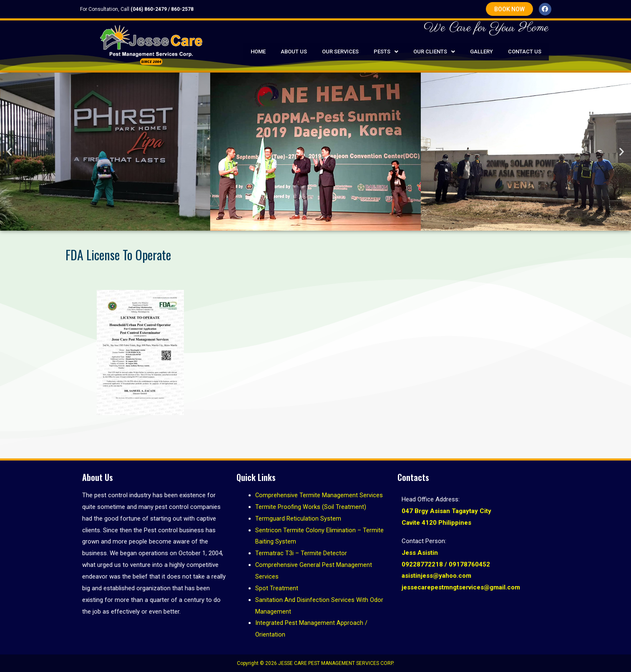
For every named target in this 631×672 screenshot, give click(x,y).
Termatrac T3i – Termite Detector (301, 553)
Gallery (481, 52)
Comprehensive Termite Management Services (319, 495)
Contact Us (525, 52)
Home (258, 52)
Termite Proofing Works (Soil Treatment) (311, 507)
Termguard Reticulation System (298, 518)
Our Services (340, 52)
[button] (509, 9)
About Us (294, 52)
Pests (386, 52)
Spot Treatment (277, 588)
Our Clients (434, 52)
